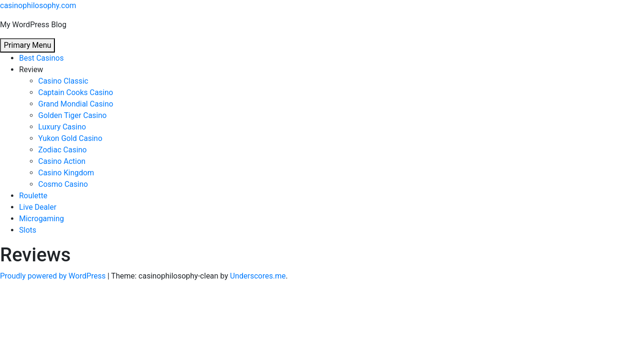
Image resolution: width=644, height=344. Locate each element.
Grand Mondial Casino (76, 104)
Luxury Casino (62, 127)
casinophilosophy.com (38, 5)
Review (31, 70)
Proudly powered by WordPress (54, 276)
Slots (28, 230)
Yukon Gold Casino (70, 138)
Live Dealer (38, 207)
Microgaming (42, 219)
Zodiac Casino (63, 150)
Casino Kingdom (66, 173)
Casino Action (62, 161)
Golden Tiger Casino (72, 115)
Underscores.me (258, 276)
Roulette (33, 196)
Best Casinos (41, 58)
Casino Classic (63, 81)
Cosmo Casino (63, 184)
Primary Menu (27, 45)
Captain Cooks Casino (76, 92)
